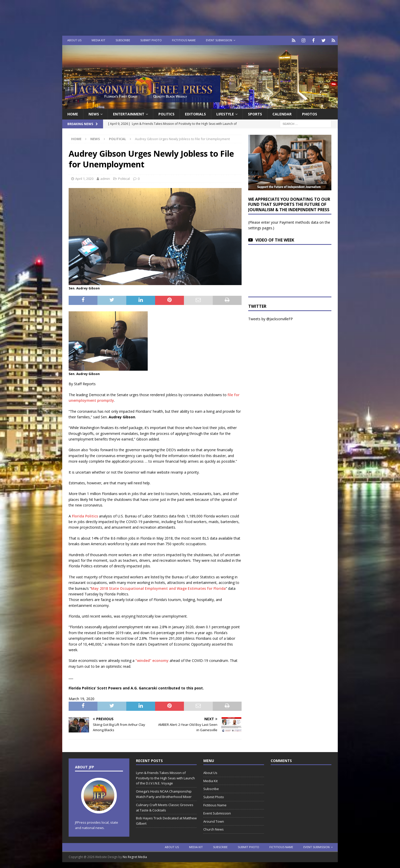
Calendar (282, 113)
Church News (214, 829)
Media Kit (98, 40)
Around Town (214, 821)
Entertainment (129, 113)
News (94, 113)
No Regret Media (135, 856)
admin (105, 178)
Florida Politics (85, 516)
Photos (310, 113)
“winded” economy (152, 660)
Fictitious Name (184, 40)
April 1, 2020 (84, 178)
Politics (166, 113)
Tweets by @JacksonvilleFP (271, 318)
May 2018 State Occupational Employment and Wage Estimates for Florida (158, 588)
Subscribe (123, 40)
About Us (74, 40)
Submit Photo (151, 40)
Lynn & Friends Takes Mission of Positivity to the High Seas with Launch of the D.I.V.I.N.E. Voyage (165, 778)
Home (73, 113)
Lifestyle (225, 113)
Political (124, 178)
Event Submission (219, 40)
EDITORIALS (195, 113)
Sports (255, 113)
